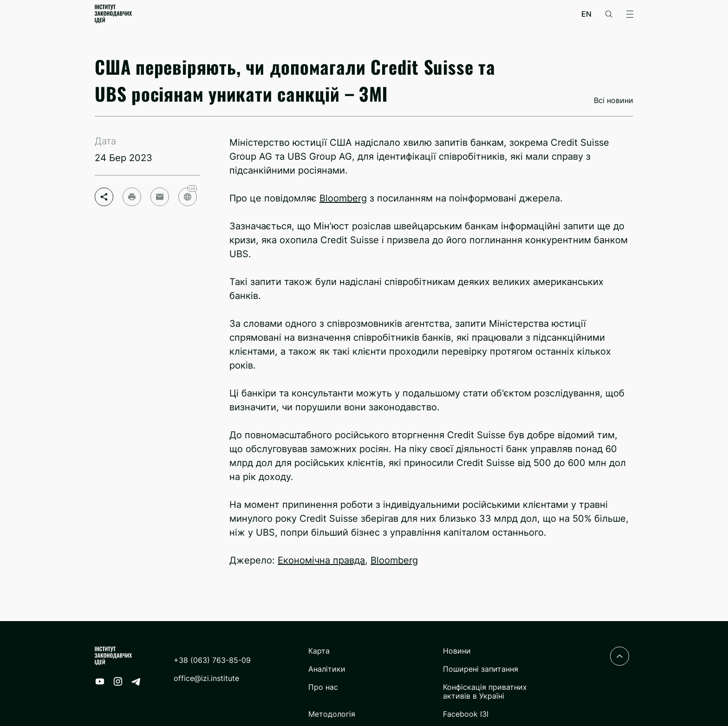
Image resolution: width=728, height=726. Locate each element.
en (586, 14)
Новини (457, 651)
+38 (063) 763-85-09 (212, 660)
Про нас (323, 687)
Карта (319, 651)
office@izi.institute (206, 678)
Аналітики (327, 669)
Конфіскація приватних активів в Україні (485, 692)
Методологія (332, 714)
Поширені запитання (481, 669)
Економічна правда (321, 560)
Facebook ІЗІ (466, 714)
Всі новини (614, 100)
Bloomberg (343, 198)
